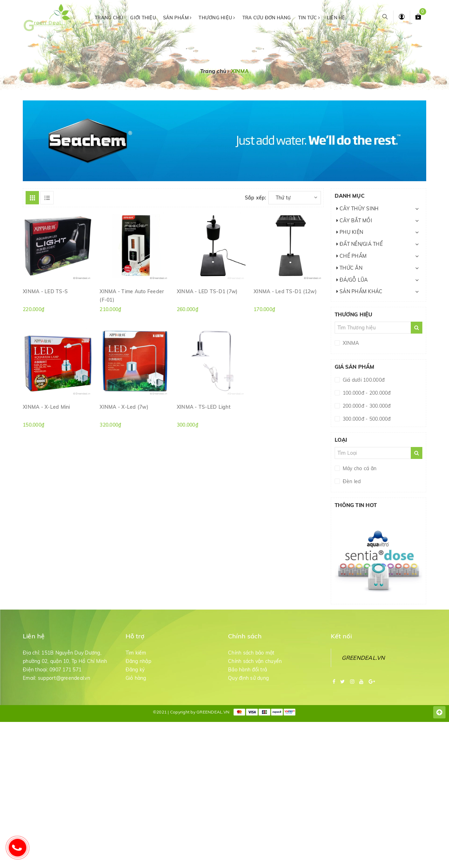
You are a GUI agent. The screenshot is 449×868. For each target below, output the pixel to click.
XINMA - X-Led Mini (46, 407)
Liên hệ (336, 18)
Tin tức (309, 18)
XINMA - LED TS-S (45, 291)
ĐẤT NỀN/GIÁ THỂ (360, 244)
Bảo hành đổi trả (247, 670)
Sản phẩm (177, 18)
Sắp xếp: (256, 198)
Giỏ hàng (136, 678)
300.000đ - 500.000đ (366, 419)
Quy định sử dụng (248, 678)
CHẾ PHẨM (352, 256)
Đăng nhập (138, 661)
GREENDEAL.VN (363, 658)
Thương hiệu (217, 18)
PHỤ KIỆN (350, 232)
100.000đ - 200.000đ (366, 393)
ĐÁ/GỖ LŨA (352, 280)
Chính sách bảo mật (251, 653)
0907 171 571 (65, 670)
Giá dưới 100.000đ (363, 380)
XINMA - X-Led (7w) (124, 407)
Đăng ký (135, 670)
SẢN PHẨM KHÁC (360, 291)
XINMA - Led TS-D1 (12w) (285, 291)
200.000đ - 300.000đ (366, 406)
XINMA (350, 343)
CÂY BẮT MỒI (354, 221)
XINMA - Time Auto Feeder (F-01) (132, 295)
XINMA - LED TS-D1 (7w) (207, 291)
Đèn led (351, 481)
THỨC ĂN (349, 268)
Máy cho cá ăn (359, 468)
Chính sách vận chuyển (255, 661)
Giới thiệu (143, 18)
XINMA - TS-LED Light (204, 407)
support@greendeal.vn (64, 678)
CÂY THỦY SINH (358, 209)
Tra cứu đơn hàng (267, 18)
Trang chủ (109, 18)
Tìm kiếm (136, 653)
